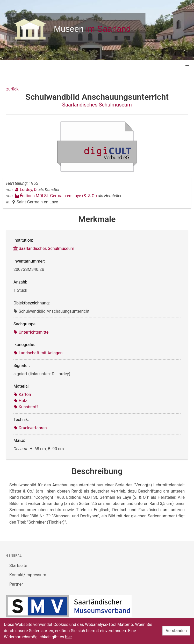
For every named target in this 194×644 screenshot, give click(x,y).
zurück (12, 89)
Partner (16, 584)
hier (68, 637)
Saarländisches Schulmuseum (97, 105)
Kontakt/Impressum (28, 575)
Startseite (18, 566)
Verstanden (176, 631)
